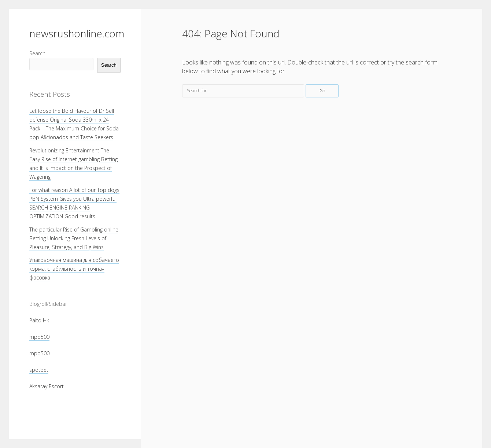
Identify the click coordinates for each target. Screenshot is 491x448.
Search (37, 53)
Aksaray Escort (47, 386)
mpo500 (39, 337)
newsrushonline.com (77, 33)
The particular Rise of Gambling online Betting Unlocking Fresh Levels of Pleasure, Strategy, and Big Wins (74, 238)
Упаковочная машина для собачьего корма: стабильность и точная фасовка (74, 269)
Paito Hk (39, 320)
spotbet (39, 370)
